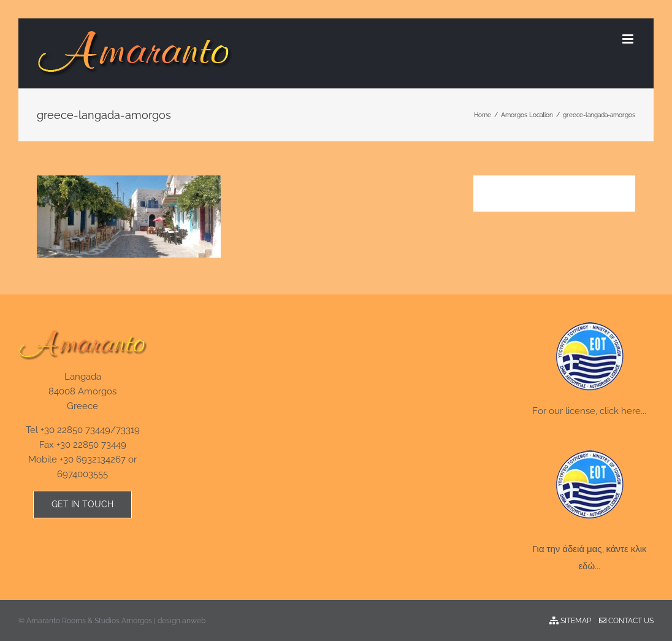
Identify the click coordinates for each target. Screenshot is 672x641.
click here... (623, 411)
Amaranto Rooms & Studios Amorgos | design (104, 621)
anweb (194, 621)
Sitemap (570, 621)
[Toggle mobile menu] (629, 39)
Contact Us (626, 621)
